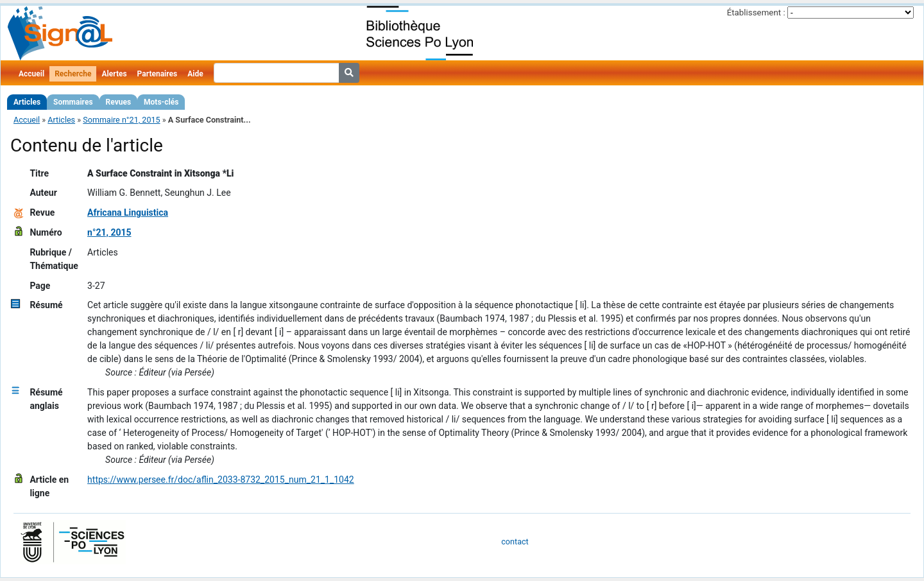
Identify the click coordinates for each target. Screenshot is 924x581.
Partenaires (158, 74)
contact (515, 542)
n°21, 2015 (109, 232)
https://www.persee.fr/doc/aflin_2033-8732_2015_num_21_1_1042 (221, 480)
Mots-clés (161, 102)
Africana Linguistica (128, 212)
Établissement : (756, 13)
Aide (195, 74)
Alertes (114, 74)
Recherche (73, 74)
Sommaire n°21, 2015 (121, 120)
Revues (119, 102)
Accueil (31, 74)
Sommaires (73, 102)
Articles (27, 102)
